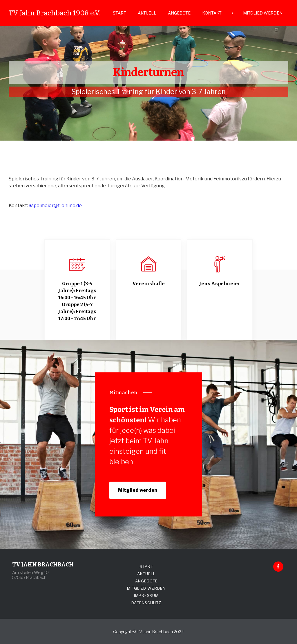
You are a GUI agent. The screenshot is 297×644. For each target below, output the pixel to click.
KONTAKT (212, 13)
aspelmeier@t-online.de (55, 206)
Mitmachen (123, 393)
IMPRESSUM (146, 595)
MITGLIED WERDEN (263, 13)
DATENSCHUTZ (146, 603)
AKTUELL (147, 13)
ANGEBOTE (179, 13)
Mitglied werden (138, 490)
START (119, 13)
